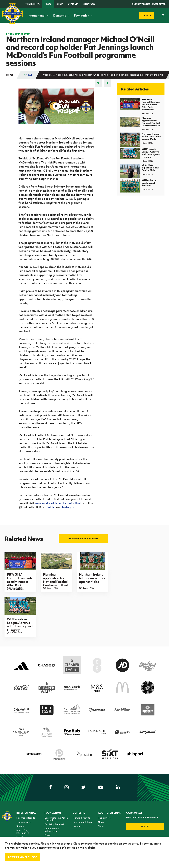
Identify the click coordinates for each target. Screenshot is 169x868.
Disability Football (54, 824)
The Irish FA (32, 4)
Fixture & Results (81, 818)
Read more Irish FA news (83, 539)
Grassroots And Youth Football (56, 819)
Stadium (73, 4)
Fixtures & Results (26, 818)
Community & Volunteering (52, 830)
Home (9, 75)
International (38, 15)
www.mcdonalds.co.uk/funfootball (58, 503)
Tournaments (23, 822)
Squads (20, 826)
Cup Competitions (82, 822)
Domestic (61, 15)
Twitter (51, 507)
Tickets (145, 826)
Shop (60, 4)
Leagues (77, 826)
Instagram (69, 507)
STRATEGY (89, 4)
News (48, 4)
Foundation (83, 15)
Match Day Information (23, 831)
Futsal (48, 835)
